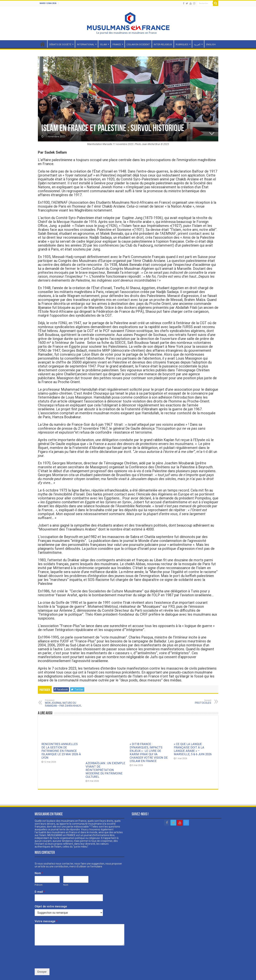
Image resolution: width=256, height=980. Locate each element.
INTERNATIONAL (86, 44)
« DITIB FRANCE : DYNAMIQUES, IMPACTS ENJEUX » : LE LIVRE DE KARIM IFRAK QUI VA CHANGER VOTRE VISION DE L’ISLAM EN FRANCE (149, 753)
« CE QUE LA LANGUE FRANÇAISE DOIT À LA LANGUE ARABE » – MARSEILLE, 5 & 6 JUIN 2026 (193, 749)
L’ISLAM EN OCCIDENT (138, 44)
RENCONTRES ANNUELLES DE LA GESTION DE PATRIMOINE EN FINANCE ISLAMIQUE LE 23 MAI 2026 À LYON (61, 751)
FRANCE (117, 44)
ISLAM (103, 44)
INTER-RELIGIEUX (163, 44)
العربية (197, 44)
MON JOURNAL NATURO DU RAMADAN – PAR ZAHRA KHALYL (63, 703)
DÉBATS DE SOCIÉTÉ (60, 44)
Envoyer (42, 956)
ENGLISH (211, 44)
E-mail (40, 876)
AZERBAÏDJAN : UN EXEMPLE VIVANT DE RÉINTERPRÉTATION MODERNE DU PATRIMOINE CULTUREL (105, 751)
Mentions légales (208, 974)
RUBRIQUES (182, 44)
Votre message (46, 906)
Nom (39, 857)
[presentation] (62, 947)
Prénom (39, 869)
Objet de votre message (51, 891)
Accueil (43, 44)
